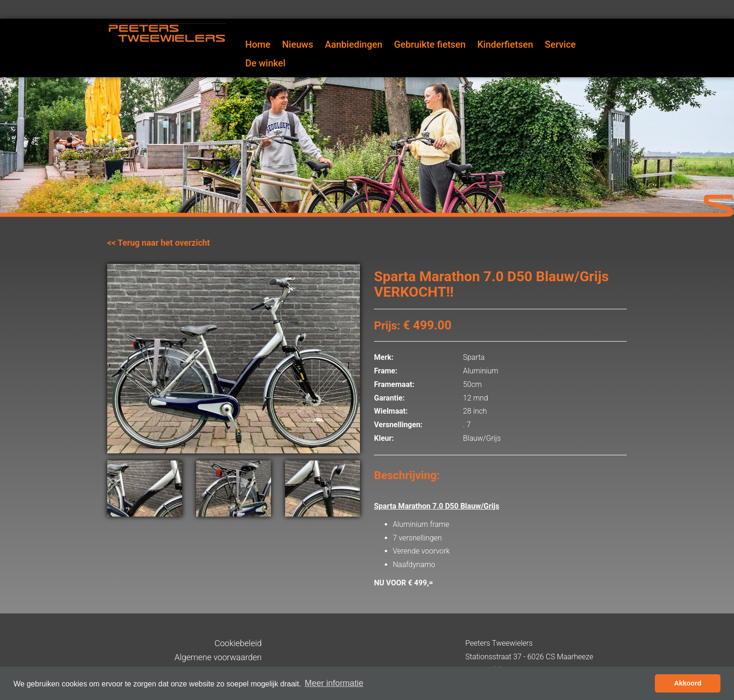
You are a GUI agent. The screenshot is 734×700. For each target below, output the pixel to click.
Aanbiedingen (354, 44)
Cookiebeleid (238, 643)
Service (560, 44)
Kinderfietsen (505, 44)
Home (258, 44)
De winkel (265, 63)
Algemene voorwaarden (218, 657)
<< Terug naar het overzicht (158, 243)
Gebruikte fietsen (430, 44)
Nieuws (298, 44)
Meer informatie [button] (334, 683)
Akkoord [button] (688, 683)
